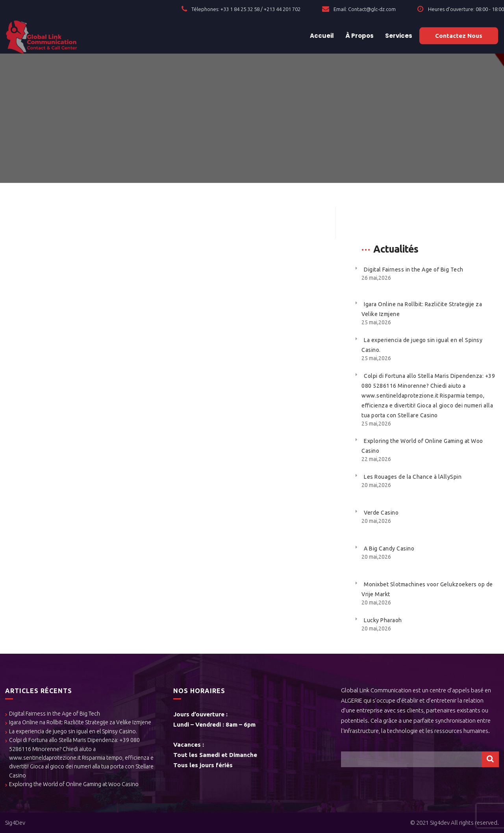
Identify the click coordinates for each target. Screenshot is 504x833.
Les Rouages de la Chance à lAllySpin (413, 477)
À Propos (359, 36)
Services (398, 36)
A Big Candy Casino (389, 549)
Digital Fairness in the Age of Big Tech (414, 270)
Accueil (321, 36)
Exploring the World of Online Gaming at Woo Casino (74, 784)
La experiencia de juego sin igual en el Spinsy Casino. (73, 731)
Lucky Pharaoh (383, 620)
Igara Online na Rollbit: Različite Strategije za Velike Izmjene (80, 722)
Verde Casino (381, 513)
